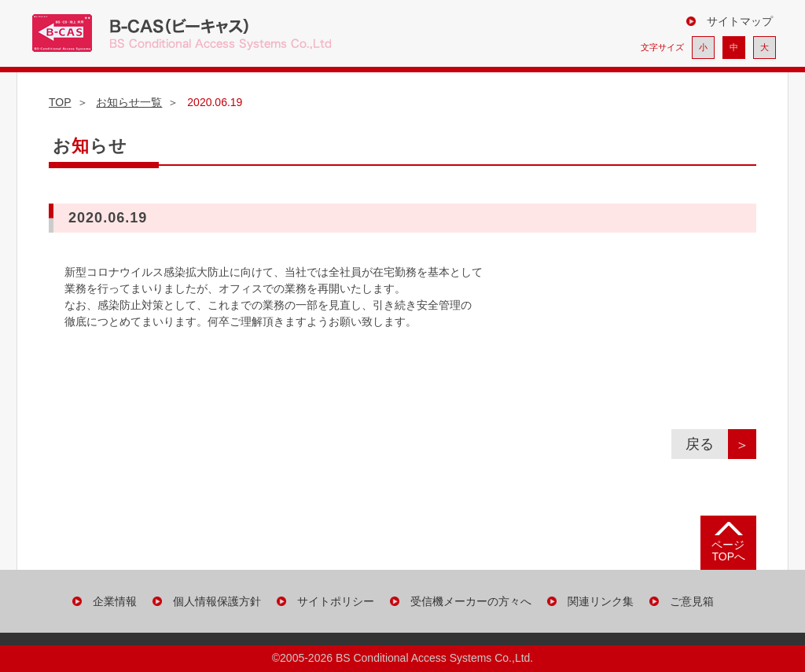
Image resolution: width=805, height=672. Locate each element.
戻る (707, 444)
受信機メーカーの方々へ (471, 601)
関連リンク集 (601, 601)
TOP (60, 102)
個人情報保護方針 (217, 601)
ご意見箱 (692, 601)
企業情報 (115, 601)
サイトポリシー (336, 601)
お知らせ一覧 (129, 102)
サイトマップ (740, 21)
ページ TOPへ (728, 551)
